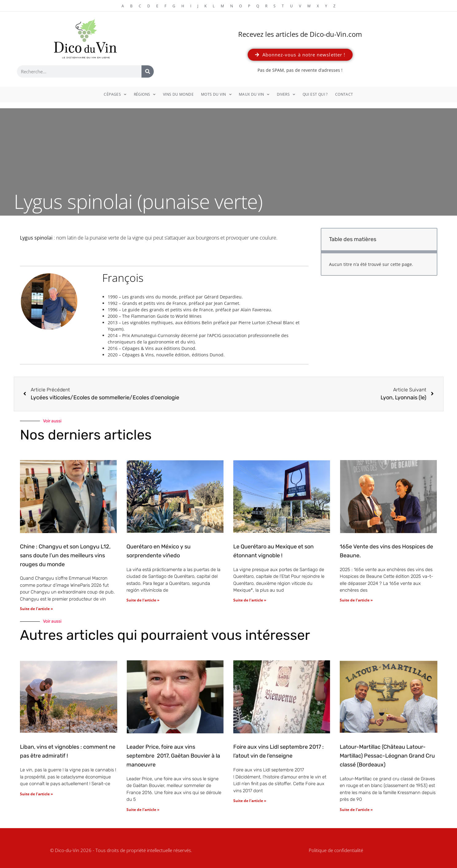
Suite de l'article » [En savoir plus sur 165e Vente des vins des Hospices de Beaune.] (356, 600)
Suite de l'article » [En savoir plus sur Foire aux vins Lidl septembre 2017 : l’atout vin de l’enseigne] (250, 801)
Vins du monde (178, 94)
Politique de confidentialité (336, 850)
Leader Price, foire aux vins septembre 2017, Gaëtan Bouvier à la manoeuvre (173, 756)
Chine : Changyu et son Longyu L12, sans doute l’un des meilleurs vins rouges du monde (65, 555)
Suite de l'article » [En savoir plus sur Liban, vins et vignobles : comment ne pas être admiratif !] (36, 794)
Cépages (115, 94)
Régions (145, 94)
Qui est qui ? (315, 94)
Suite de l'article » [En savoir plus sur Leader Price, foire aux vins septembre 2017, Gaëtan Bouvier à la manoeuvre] (143, 810)
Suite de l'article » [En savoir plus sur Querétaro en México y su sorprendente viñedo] (143, 600)
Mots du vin (216, 94)
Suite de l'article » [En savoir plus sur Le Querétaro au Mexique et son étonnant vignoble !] (250, 600)
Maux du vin (254, 94)
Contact (344, 94)
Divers (286, 94)
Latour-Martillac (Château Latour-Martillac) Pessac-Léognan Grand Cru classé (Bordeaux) (387, 756)
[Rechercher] (148, 71)
